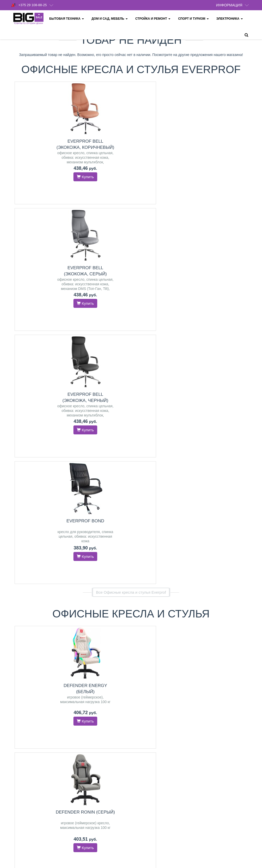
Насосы (162, 480)
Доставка (142, 718)
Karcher (158, 616)
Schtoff (26, 491)
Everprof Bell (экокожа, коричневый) (42, 147)
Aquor (164, 491)
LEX (45, 497)
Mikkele (175, 502)
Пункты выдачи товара (152, 745)
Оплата (141, 738)
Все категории (131, 673)
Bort (147, 616)
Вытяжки (38, 480)
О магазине (144, 725)
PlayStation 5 (49, 622)
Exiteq (55, 502)
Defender (233, 503)
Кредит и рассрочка (150, 758)
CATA (44, 502)
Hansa (102, 622)
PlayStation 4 (26, 622)
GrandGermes (26, 502)
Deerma (173, 616)
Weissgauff (35, 513)
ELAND (155, 507)
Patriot (147, 502)
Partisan (161, 502)
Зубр (166, 507)
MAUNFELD (44, 491)
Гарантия (142, 752)
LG (108, 513)
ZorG (38, 507)
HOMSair (25, 507)
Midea (114, 622)
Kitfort (160, 632)
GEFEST (33, 497)
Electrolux (112, 503)
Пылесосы (162, 605)
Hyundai (177, 497)
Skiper (175, 491)
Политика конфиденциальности (159, 732)
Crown (146, 627)
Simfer (97, 503)
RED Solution (169, 622)
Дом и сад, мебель (110, 19)
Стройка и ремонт (153, 19)
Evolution (216, 503)
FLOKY (237, 497)
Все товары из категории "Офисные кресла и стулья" (131, 377)
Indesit (224, 638)
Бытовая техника (67, 19)
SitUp (209, 497)
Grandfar (150, 491)
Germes (51, 507)
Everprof (222, 497)
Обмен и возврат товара (154, 765)
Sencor (176, 627)
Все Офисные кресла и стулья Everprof (131, 213)
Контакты (142, 712)
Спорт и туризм (194, 19)
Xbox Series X (38, 628)
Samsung (161, 627)
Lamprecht (148, 497)
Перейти (38, 525)
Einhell (163, 497)
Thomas (150, 622)
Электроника (230, 19)
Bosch (86, 508)
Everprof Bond (228, 141)
